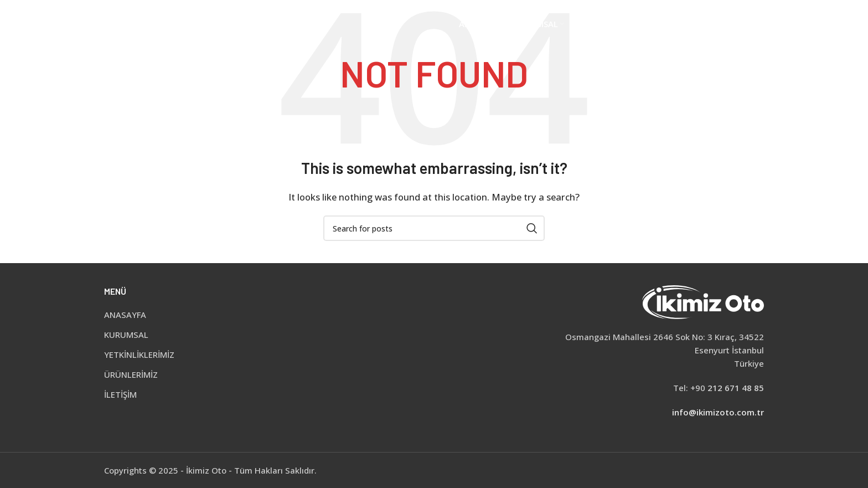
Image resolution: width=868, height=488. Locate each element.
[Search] (758, 25)
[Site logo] (171, 24)
